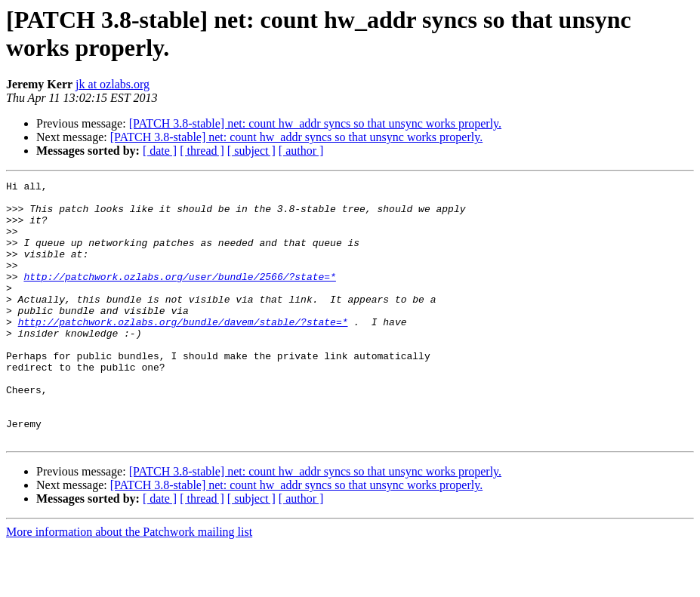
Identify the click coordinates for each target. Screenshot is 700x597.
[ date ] (160, 151)
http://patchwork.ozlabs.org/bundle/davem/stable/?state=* (183, 351)
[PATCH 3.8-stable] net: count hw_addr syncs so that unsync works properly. (315, 123)
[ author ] (301, 151)
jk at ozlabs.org (113, 84)
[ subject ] (251, 151)
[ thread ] (202, 151)
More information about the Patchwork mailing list (129, 584)
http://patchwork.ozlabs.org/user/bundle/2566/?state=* (179, 297)
